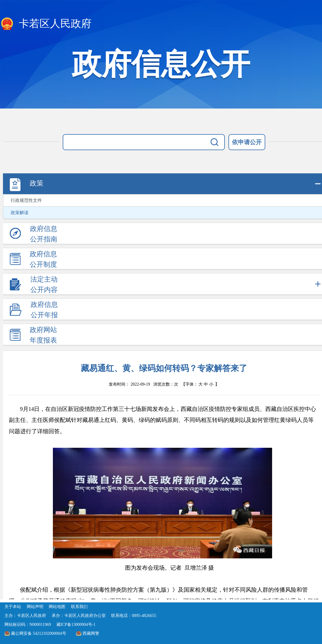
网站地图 (57, 607)
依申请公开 (247, 142)
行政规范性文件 (26, 200)
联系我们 (79, 607)
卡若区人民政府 (46, 24)
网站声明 (35, 607)
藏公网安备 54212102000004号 (39, 633)
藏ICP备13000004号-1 (76, 625)
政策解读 (20, 213)
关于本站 (13, 607)
